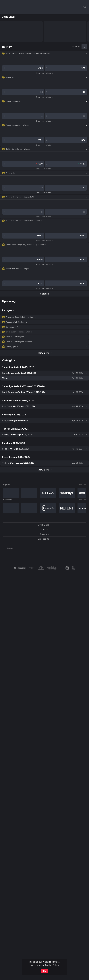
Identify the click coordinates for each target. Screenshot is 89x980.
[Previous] (81, 485)
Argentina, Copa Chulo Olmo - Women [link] (21, 317)
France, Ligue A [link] (12, 347)
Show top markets (45, 73)
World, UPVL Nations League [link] (17, 269)
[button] (45, 53)
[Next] (85, 485)
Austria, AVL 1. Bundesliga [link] (16, 322)
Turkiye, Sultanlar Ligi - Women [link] (18, 149)
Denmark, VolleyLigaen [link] (15, 337)
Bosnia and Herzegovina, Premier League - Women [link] (26, 245)
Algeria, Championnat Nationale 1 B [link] (20, 197)
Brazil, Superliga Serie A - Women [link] (19, 332)
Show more (44, 353)
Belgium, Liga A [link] (12, 327)
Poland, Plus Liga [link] (12, 77)
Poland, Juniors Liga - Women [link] (18, 125)
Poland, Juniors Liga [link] (14, 101)
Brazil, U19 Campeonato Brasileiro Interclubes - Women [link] (28, 53)
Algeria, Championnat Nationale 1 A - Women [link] (24, 221)
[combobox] (9, 548)
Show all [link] (76, 47)
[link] (67, 568)
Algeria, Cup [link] (11, 173)
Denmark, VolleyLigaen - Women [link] (19, 342)
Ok (45, 971)
